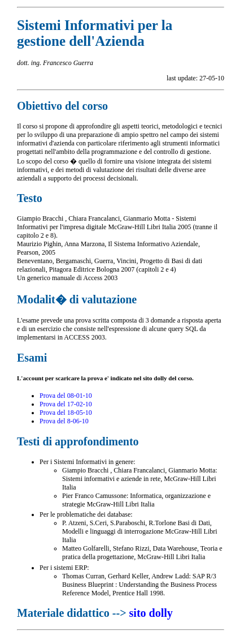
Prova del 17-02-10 (66, 404)
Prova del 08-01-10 (66, 396)
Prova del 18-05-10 (66, 413)
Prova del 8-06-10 (64, 421)
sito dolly (151, 613)
